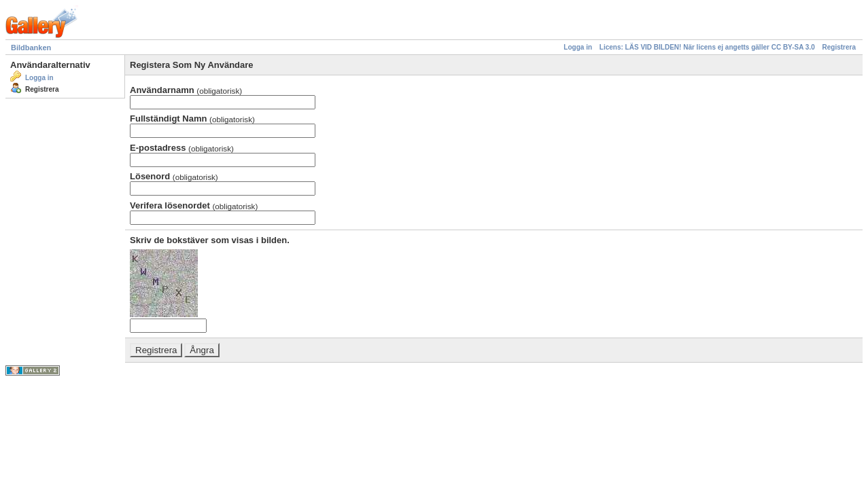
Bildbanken (31, 48)
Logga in (578, 47)
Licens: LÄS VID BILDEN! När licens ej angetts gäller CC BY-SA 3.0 (707, 47)
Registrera (839, 47)
